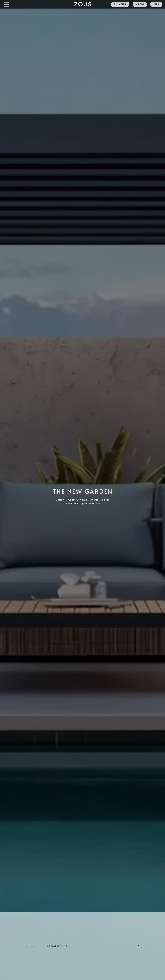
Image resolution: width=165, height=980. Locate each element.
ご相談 (156, 4)
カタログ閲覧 (120, 4)
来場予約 (140, 4)
